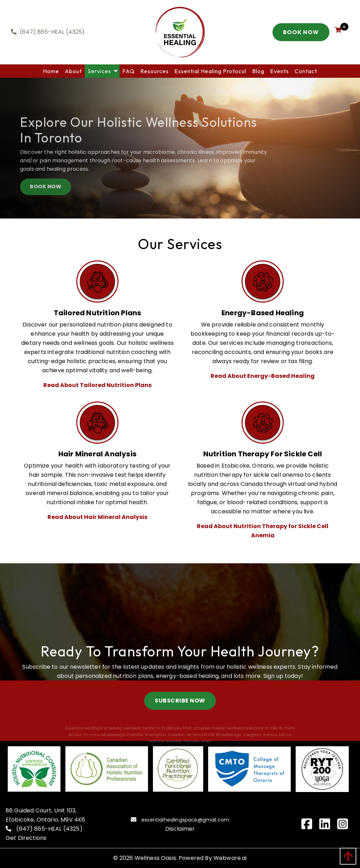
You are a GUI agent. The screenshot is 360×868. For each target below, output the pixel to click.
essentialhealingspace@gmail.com (185, 820)
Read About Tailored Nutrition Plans (97, 385)
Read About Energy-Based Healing (263, 376)
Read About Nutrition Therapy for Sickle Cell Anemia (263, 531)
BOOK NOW (51, 189)
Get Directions (26, 838)
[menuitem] (51, 71)
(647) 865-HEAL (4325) (49, 829)
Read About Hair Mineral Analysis (97, 517)
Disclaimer (180, 829)
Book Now (301, 32)
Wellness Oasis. (156, 858)
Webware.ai (230, 858)
